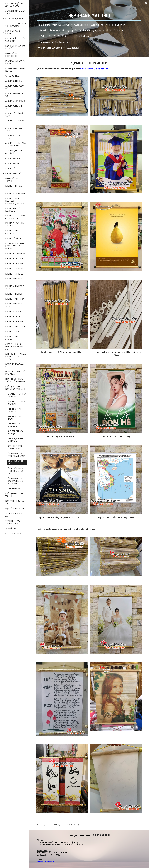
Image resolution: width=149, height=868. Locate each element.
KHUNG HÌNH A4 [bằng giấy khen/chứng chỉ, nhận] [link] (15, 201)
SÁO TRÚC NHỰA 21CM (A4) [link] (15, 432)
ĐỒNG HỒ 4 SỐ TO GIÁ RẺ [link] (15, 365)
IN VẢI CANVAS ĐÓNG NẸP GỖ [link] (15, 70)
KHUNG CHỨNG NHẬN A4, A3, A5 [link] (15, 224)
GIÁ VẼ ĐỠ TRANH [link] (13, 76)
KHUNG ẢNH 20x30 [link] (14, 294)
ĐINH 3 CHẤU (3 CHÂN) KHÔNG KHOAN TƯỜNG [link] (16, 357)
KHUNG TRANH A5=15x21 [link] (12, 232)
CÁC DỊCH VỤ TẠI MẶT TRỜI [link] (15, 12)
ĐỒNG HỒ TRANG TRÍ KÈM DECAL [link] (15, 373)
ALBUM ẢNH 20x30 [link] (14, 158)
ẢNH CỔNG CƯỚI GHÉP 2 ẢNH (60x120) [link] (16, 25)
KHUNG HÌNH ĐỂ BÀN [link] (15, 193)
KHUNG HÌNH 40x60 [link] (14, 332)
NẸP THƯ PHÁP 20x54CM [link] (14, 410)
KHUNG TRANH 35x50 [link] (15, 327)
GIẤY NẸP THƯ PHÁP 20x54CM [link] (17, 395)
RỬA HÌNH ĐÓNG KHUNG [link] (13, 32)
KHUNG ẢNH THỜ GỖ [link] (15, 174)
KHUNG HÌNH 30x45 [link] (14, 322)
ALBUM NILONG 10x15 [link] (15, 101)
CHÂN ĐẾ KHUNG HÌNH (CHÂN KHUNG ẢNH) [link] (15, 347)
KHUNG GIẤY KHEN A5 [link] (15, 253)
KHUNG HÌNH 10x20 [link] (14, 274)
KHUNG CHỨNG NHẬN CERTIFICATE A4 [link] (15, 217)
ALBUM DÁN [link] (11, 168)
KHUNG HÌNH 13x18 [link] (14, 269)
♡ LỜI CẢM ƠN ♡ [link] (13, 534)
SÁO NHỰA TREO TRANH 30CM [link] (15, 447)
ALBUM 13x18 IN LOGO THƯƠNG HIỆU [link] (16, 144)
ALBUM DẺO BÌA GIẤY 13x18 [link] (15, 115)
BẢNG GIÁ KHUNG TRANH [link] (13, 180)
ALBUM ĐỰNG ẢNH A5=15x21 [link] (14, 152)
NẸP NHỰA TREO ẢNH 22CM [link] (15, 440)
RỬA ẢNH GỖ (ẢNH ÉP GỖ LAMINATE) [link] (15, 5)
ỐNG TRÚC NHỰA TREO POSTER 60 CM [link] (15, 471)
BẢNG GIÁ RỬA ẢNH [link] (14, 19)
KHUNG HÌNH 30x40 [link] (14, 311)
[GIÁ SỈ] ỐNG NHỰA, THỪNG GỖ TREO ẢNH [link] (15, 380)
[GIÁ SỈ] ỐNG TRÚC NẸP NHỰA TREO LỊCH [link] (15, 388)
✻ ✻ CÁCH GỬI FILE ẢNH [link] (14, 515)
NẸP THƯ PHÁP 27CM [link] (14, 418)
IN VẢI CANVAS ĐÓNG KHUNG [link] (15, 62)
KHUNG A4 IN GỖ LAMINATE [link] (13, 210)
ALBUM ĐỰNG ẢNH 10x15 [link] (14, 107)
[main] (89, 29)
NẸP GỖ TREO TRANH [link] (15, 509)
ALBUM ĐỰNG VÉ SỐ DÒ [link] (14, 87)
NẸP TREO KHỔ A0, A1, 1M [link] (15, 502)
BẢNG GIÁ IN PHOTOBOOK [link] (11, 55)
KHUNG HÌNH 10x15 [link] (14, 264)
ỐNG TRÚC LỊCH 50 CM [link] (16, 462)
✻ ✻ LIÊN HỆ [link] (11, 529)
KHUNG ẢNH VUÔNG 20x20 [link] (15, 287)
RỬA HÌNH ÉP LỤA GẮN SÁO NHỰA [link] (15, 40)
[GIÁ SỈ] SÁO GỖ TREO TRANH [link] (15, 495)
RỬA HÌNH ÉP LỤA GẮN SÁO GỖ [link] (15, 47)
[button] (146, 3)
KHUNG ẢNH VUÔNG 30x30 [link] (15, 305)
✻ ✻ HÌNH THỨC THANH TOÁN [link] (13, 522)
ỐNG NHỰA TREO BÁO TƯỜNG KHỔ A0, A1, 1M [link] (16, 481)
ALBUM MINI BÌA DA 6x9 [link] (14, 95)
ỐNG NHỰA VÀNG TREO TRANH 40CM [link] (16, 455)
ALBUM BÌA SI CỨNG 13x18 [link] (14, 137)
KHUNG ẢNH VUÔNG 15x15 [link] (15, 280)
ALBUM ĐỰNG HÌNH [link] (14, 81)
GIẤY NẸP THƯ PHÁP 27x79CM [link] (17, 403)
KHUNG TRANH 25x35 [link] (15, 299)
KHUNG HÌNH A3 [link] (13, 317)
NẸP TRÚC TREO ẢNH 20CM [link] (15, 425)
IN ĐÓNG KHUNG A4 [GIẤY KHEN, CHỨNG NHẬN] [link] (14, 246)
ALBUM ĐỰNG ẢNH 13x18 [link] (14, 130)
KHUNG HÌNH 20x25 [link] (14, 259)
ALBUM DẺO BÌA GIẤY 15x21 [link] (15, 122)
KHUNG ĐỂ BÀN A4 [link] (14, 238)
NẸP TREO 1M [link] (14, 489)
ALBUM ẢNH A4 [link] (12, 163)
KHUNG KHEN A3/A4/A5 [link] (12, 338)
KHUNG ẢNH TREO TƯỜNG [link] (14, 187)
